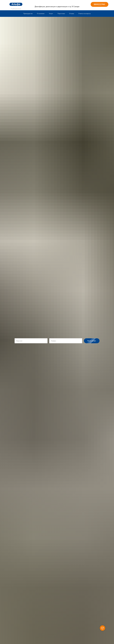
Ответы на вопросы (85, 14)
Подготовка (61, 14)
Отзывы (72, 14)
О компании (41, 14)
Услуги (51, 14)
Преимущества (28, 14)
